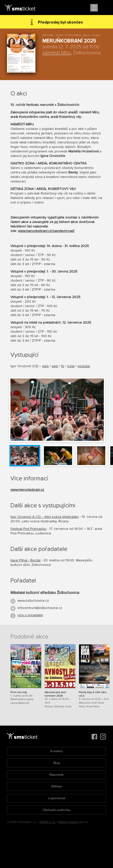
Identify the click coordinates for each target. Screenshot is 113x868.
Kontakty (57, 751)
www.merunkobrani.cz (27, 490)
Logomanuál (57, 798)
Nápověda (56, 775)
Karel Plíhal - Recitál (25, 560)
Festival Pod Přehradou (28, 529)
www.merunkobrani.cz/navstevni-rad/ (46, 231)
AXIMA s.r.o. (48, 822)
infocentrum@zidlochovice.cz (40, 608)
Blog (56, 763)
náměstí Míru (57, 53)
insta (71, 366)
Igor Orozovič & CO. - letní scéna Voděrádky (45, 517)
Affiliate (56, 786)
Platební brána (68, 822)
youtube (84, 366)
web (45, 366)
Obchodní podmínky (57, 810)
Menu (105, 8)
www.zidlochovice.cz (33, 601)
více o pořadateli (30, 615)
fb (63, 366)
